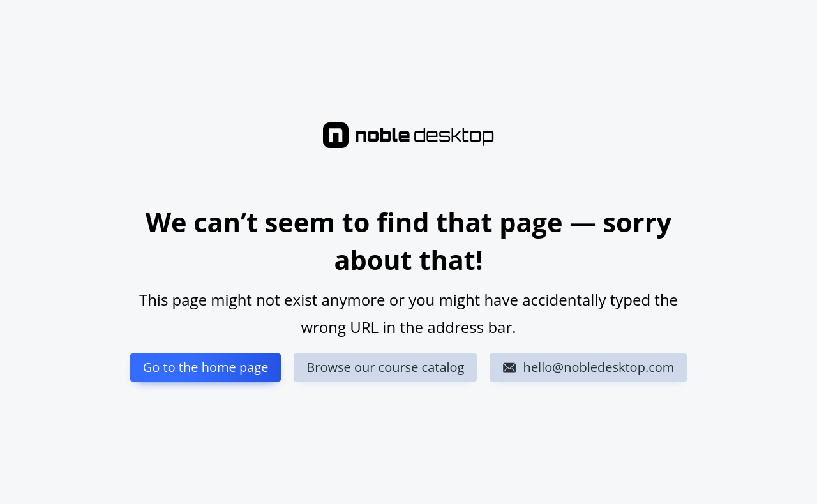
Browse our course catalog (385, 367)
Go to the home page (206, 367)
